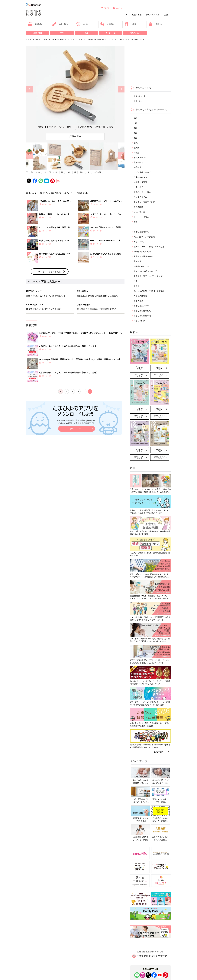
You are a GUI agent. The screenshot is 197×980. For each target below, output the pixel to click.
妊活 (166, 15)
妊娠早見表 (35, 24)
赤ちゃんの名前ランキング (145, 271)
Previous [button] (29, 89)
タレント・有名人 (141, 217)
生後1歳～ (138, 101)
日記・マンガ (139, 212)
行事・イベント (140, 177)
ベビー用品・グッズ (59, 40)
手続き (137, 286)
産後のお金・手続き (142, 192)
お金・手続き (60, 24)
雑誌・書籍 (38, 33)
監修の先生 (138, 301)
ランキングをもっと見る (50, 317)
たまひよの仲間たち (142, 311)
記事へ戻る (75, 136)
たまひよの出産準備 (142, 316)
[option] (75, 89)
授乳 (136, 143)
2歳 (75, 172)
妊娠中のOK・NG (141, 266)
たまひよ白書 (139, 321)
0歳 (62, 172)
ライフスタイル (140, 197)
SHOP (105, 8)
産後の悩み (138, 162)
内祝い (117, 8)
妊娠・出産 (137, 15)
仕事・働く (138, 187)
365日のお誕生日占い (143, 251)
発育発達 (137, 167)
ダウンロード (77, 474)
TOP (125, 15)
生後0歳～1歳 (140, 96)
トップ (28, 40)
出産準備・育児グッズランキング (148, 276)
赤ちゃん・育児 (153, 15)
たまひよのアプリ (141, 306)
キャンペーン (111, 33)
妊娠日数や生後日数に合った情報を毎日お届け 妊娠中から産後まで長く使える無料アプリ (77, 467)
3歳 (81, 172)
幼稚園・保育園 (140, 182)
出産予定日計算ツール (143, 256)
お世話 (137, 153)
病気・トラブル (140, 157)
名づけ (82, 24)
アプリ (62, 33)
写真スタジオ (135, 33)
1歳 (69, 172)
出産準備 (107, 24)
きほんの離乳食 (140, 296)
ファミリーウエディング (144, 202)
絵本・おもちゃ (76, 40)
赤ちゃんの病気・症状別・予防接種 (149, 291)
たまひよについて (141, 232)
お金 (136, 281)
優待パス (155, 24)
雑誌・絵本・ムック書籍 (144, 237)
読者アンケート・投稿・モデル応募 (149, 247)
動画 (136, 222)
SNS (86, 33)
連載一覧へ (159, 752)
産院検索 (137, 261)
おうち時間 (98, 172)
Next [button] (121, 89)
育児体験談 (138, 207)
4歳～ (89, 172)
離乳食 (130, 24)
